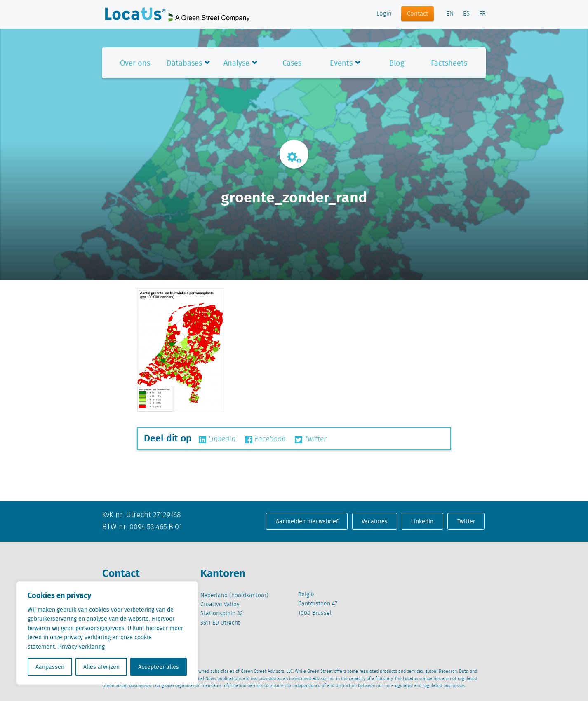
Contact (417, 14)
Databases (184, 63)
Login (384, 14)
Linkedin (217, 439)
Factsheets (449, 63)
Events (341, 63)
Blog (397, 63)
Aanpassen (50, 667)
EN (450, 14)
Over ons (135, 63)
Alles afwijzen (101, 667)
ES (466, 14)
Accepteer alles (159, 667)
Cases (292, 63)
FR (482, 14)
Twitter (311, 439)
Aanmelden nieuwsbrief (307, 521)
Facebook (265, 439)
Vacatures (375, 521)
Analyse (236, 63)
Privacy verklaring (81, 647)
